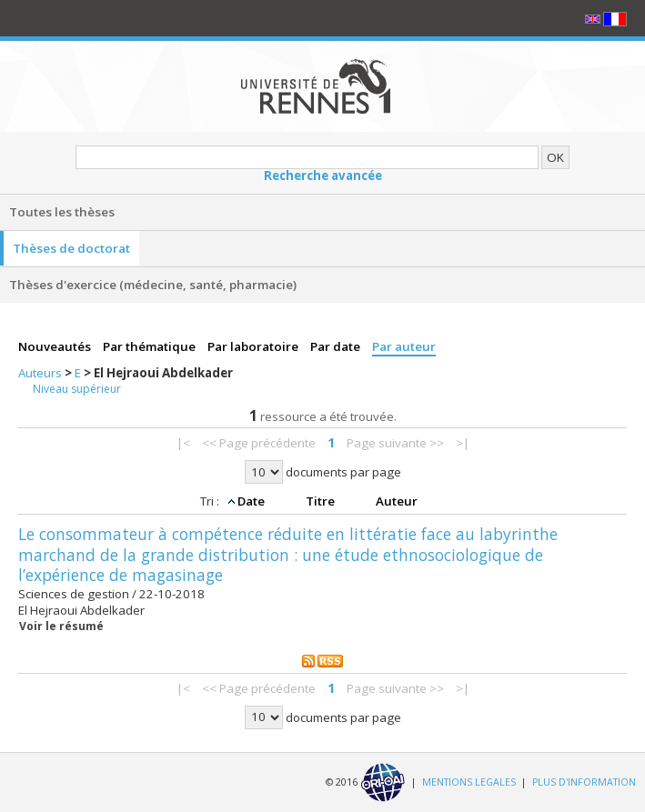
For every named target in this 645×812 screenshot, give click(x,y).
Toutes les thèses (62, 212)
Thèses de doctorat (71, 248)
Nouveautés (56, 346)
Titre (322, 501)
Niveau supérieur (77, 389)
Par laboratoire (254, 346)
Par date (337, 346)
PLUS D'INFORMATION (584, 781)
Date (252, 501)
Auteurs (41, 373)
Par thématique (151, 346)
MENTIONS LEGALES (469, 781)
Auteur (397, 501)
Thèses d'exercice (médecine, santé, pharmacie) (153, 285)
